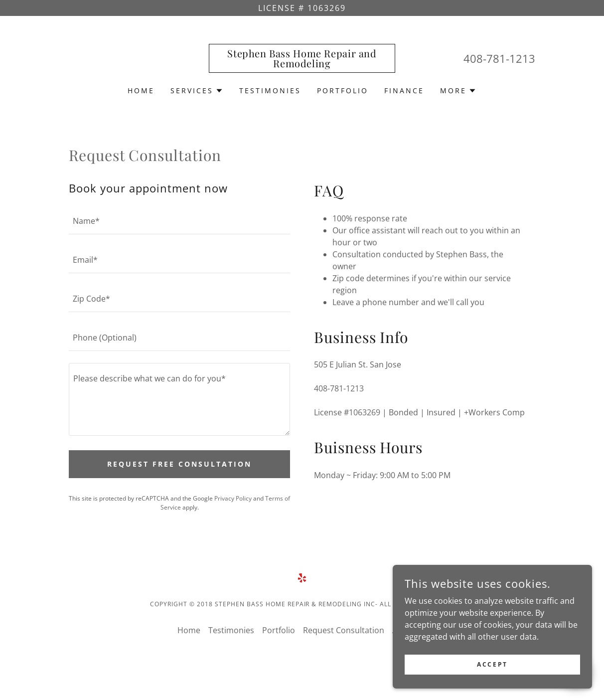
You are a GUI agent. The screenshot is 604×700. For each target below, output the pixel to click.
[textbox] (179, 221)
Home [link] (141, 90)
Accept (492, 664)
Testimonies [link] (270, 90)
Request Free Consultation (179, 464)
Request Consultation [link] (344, 630)
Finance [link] (404, 90)
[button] (197, 91)
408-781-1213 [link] (499, 58)
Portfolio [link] (343, 90)
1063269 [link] (365, 412)
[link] (302, 64)
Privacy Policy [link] (233, 498)
